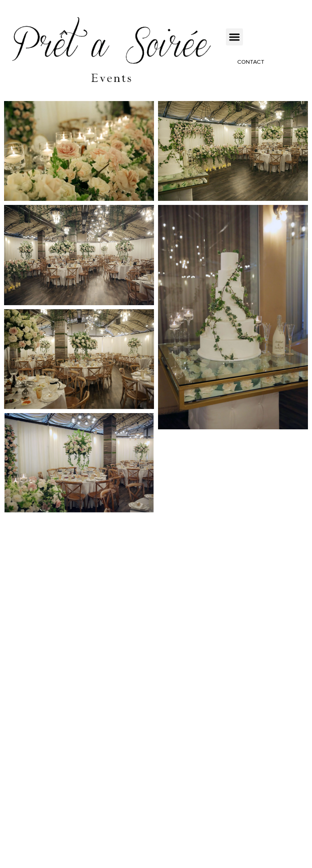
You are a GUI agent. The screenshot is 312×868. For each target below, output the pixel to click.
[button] (234, 37)
